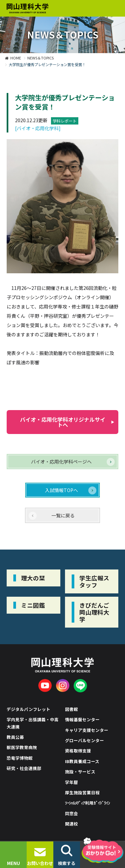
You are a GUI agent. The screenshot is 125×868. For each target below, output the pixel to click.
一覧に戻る (63, 515)
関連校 (71, 824)
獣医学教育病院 (22, 747)
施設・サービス (80, 772)
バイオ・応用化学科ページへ (61, 462)
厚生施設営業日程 (82, 792)
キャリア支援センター (87, 730)
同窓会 (71, 813)
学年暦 (71, 782)
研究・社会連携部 (24, 768)
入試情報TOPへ (61, 490)
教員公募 (15, 737)
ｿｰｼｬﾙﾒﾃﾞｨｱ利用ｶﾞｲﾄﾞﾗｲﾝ (88, 803)
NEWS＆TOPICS (40, 58)
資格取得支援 (78, 751)
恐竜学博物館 (20, 758)
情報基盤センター (82, 719)
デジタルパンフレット (28, 709)
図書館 (71, 709)
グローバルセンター (84, 740)
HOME (16, 58)
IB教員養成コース (82, 761)
